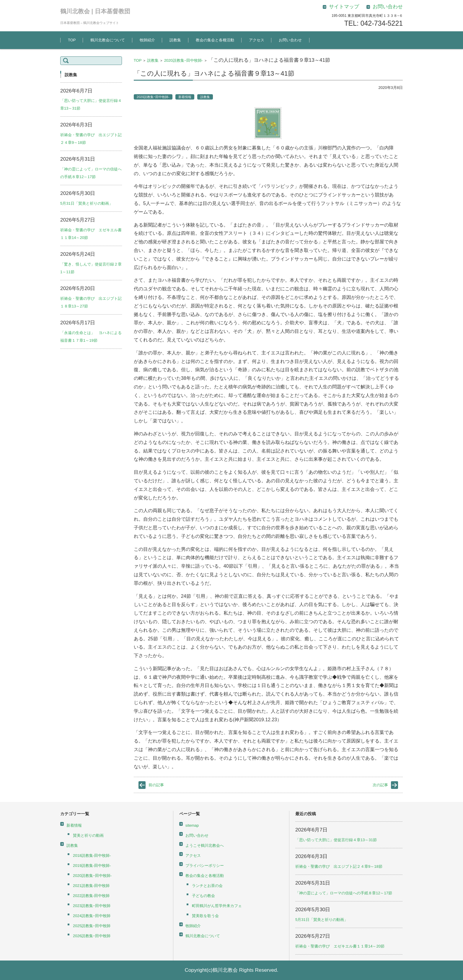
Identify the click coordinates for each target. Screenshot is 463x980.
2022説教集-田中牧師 (91, 896)
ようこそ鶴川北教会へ (205, 845)
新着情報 (185, 97)
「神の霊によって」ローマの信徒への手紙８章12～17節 (344, 893)
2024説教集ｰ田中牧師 (92, 916)
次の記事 (380, 785)
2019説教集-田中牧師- (92, 866)
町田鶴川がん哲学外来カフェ (217, 906)
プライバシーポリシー (205, 866)
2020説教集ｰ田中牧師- (184, 60)
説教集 (175, 40)
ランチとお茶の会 (207, 886)
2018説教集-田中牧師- (92, 856)
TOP (72, 40)
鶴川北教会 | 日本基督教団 (95, 11)
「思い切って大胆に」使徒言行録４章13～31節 (336, 840)
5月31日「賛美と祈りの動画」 (87, 203)
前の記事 (156, 785)
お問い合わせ (290, 40)
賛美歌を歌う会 (205, 916)
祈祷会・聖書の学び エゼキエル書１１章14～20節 (340, 946)
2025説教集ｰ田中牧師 (92, 926)
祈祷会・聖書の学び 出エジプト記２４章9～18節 (339, 866)
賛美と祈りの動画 (88, 835)
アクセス (257, 40)
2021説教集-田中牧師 (91, 886)
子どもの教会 (203, 896)
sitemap (192, 825)
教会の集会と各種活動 (215, 40)
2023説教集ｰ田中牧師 (92, 906)
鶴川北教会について (108, 40)
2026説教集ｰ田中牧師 (92, 936)
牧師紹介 (147, 40)
